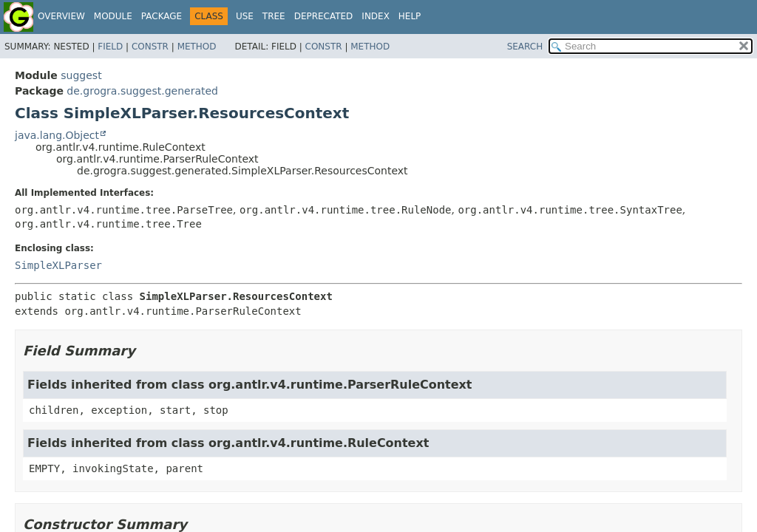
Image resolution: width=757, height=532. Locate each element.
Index (376, 16)
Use (245, 16)
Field (110, 47)
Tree (274, 16)
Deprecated (324, 16)
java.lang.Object (57, 135)
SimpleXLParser (58, 265)
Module (113, 16)
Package (162, 16)
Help (410, 16)
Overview (61, 16)
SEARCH (525, 47)
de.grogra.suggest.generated (142, 91)
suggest (81, 75)
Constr (150, 47)
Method (197, 47)
